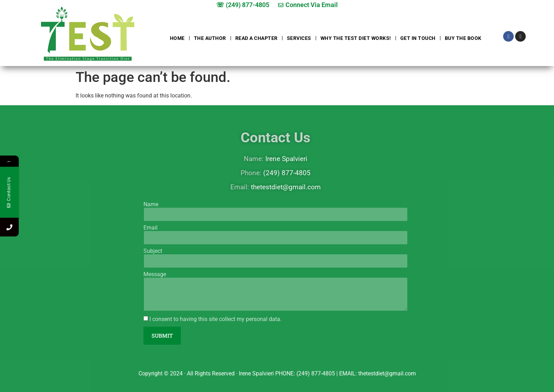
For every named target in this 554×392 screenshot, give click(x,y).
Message (155, 274)
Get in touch (418, 38)
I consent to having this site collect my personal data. (216, 319)
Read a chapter (257, 38)
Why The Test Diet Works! (356, 38)
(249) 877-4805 (287, 173)
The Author (210, 38)
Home (177, 38)
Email (151, 228)
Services (299, 38)
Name (151, 204)
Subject (153, 251)
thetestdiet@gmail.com (286, 187)
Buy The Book (463, 38)
